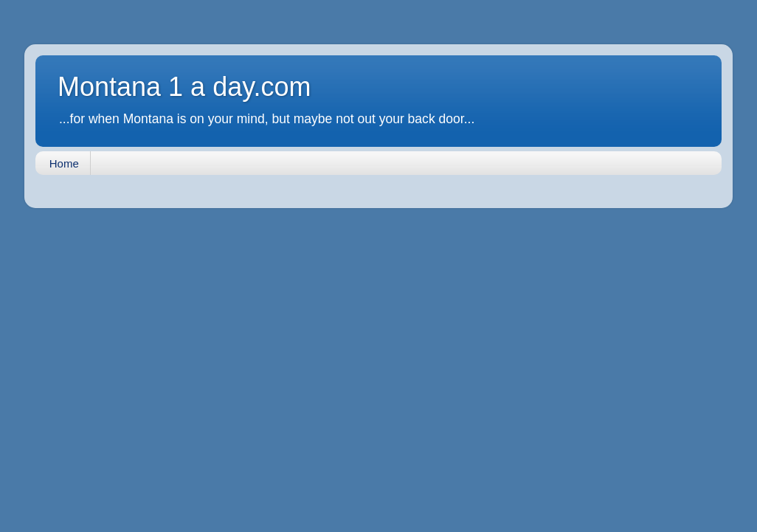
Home (64, 163)
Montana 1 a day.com (184, 87)
